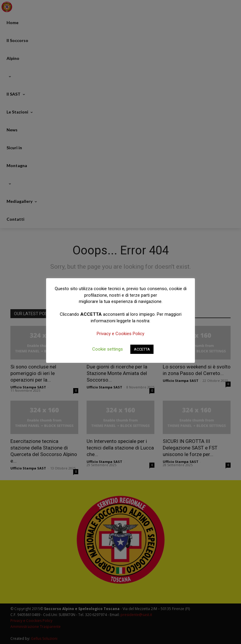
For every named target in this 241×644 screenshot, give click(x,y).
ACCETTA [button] (142, 349)
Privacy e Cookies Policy (121, 334)
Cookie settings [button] (108, 349)
